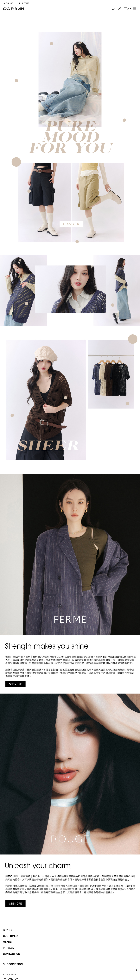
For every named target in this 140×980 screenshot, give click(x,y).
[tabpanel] (70, 12)
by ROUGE (8, 3)
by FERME (24, 3)
